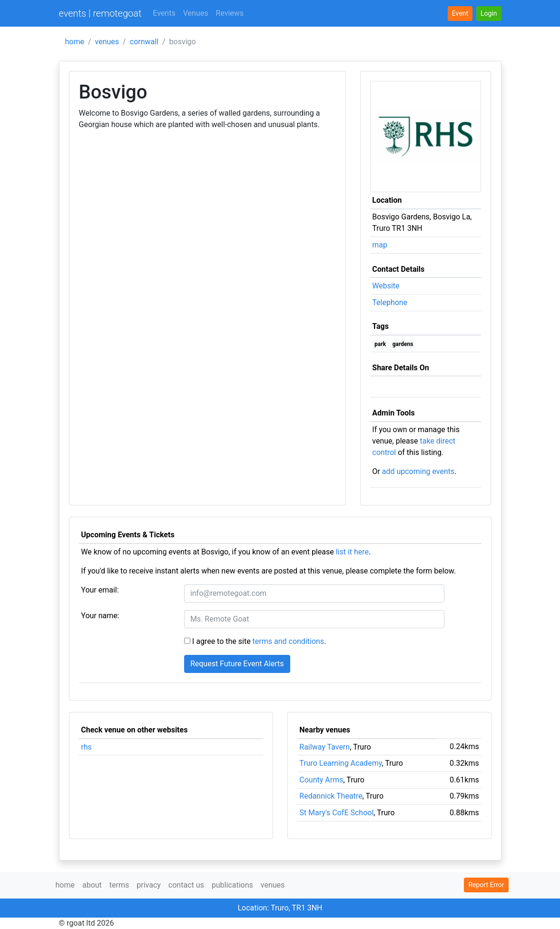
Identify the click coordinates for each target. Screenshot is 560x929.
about (92, 885)
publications (232, 885)
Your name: (100, 616)
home (75, 42)
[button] (489, 14)
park (380, 344)
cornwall (144, 42)
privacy (149, 885)
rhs (86, 747)
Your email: (100, 590)
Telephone (390, 302)
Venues (196, 13)
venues (107, 42)
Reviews (230, 13)
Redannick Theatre (331, 796)
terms (119, 885)
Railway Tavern (324, 747)
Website (386, 286)
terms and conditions (289, 641)
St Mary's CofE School (336, 813)
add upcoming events (418, 471)
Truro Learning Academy (340, 763)
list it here (352, 552)
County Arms (321, 780)
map (380, 245)
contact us (186, 885)
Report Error (486, 885)
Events (164, 13)
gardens (403, 344)
